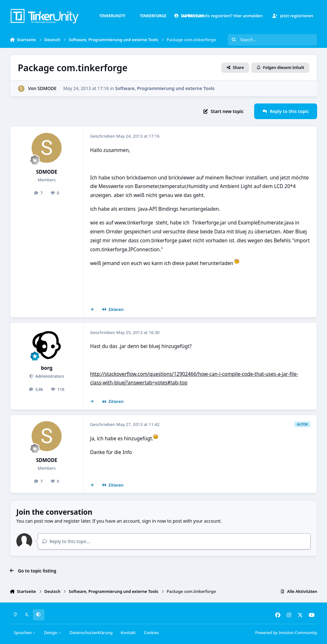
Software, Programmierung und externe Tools (165, 88)
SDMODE (47, 88)
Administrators (49, 376)
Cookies (151, 633)
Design (53, 633)
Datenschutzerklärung (91, 633)
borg (47, 368)
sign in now (154, 521)
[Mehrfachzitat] (92, 310)
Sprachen (25, 633)
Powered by (286, 633)
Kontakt (128, 633)
